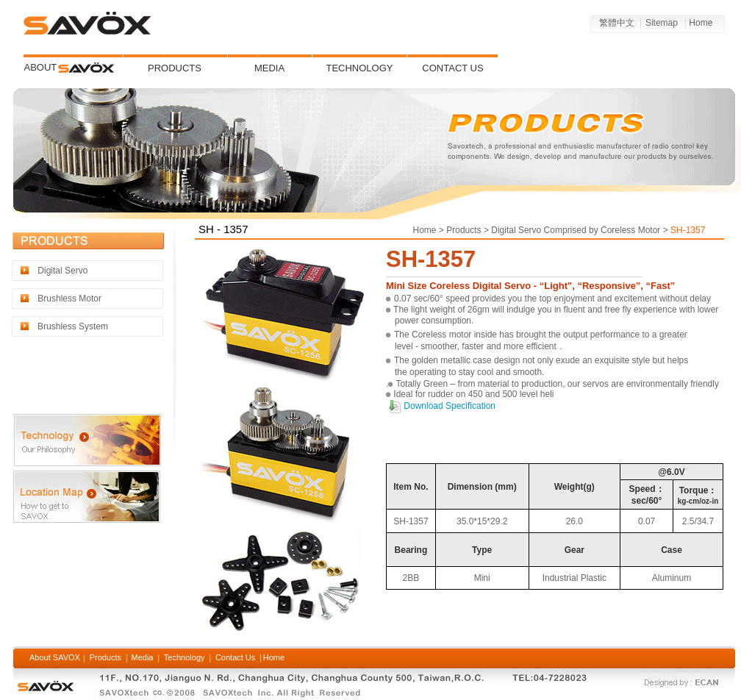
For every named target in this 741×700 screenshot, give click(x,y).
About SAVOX (56, 657)
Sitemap (661, 23)
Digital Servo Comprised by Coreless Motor (574, 230)
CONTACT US (452, 68)
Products (463, 230)
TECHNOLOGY (359, 68)
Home (701, 23)
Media (141, 657)
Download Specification (448, 406)
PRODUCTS (175, 68)
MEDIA (269, 68)
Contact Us (235, 657)
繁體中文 (616, 23)
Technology (185, 657)
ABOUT (41, 67)
